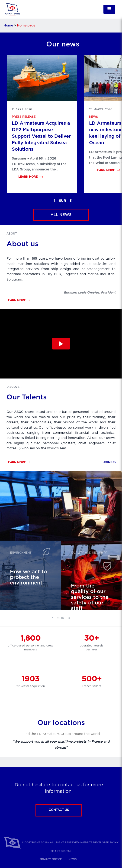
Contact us (59, 810)
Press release (24, 117)
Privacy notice (51, 859)
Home (8, 26)
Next (84, 201)
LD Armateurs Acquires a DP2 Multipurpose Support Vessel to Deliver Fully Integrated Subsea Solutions (41, 136)
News (93, 117)
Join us (109, 462)
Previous (41, 201)
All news (61, 215)
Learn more (28, 177)
